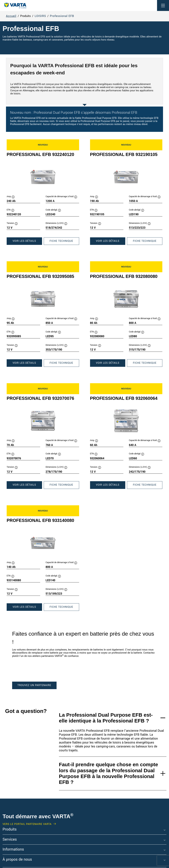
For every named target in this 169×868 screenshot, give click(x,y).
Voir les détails (27, 242)
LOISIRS (40, 16)
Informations (13, 850)
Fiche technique (64, 242)
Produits (10, 830)
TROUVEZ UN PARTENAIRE (34, 685)
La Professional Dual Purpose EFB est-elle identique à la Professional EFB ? (106, 718)
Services (10, 840)
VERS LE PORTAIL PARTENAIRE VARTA (27, 824)
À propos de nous (17, 860)
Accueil (11, 16)
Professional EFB (62, 16)
